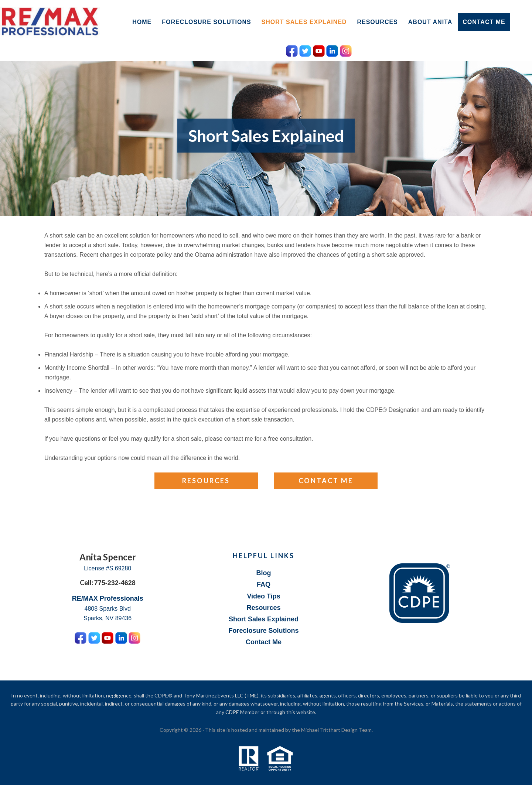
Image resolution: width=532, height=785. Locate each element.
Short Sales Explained (264, 619)
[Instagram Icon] (346, 50)
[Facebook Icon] (292, 50)
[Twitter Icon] (305, 50)
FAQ (264, 584)
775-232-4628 (115, 583)
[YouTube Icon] (319, 50)
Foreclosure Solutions (264, 631)
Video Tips (263, 596)
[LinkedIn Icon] (332, 50)
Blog (264, 573)
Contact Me (326, 481)
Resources (206, 481)
